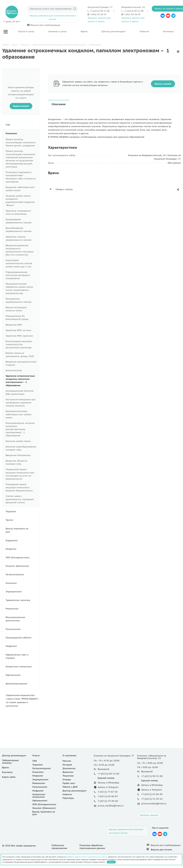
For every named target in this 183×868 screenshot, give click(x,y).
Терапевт (23, 511)
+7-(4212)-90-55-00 (100, 11)
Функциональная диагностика (23, 619)
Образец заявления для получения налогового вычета (53, 17)
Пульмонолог (23, 629)
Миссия (67, 761)
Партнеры (68, 798)
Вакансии (68, 772)
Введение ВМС (14, 325)
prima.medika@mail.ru (154, 803)
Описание (59, 104)
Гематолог (23, 583)
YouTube (168, 16)
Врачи (84, 31)
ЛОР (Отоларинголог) (23, 558)
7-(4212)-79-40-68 (108, 801)
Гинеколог (23, 133)
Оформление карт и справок (23, 656)
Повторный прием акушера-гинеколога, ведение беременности (19, 487)
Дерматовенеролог (23, 684)
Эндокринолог (23, 592)
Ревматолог (23, 609)
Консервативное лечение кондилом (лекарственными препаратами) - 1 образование (20, 429)
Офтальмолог (23, 675)
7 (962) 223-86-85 (98, 14)
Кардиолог (23, 540)
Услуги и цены (26, 31)
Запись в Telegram (108, 787)
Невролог (23, 549)
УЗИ (23, 125)
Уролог (23, 520)
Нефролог (23, 646)
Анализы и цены (57, 31)
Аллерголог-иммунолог (23, 667)
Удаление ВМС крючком (19, 336)
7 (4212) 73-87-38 (108, 792)
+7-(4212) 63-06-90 (152, 794)
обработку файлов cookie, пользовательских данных (87, 857)
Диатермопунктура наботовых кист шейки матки (19, 414)
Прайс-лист (69, 783)
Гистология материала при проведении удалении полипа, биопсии (21, 403)
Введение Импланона (18, 455)
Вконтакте (163, 16)
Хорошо (111, 862)
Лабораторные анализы (10, 762)
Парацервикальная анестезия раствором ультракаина (18, 275)
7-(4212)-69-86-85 (108, 796)
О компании (69, 755)
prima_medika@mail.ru (111, 806)
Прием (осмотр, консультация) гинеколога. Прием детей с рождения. (21, 142)
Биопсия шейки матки (18, 441)
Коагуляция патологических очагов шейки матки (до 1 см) (19, 263)
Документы (69, 768)
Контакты (168, 31)
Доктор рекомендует (114, 31)
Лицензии (68, 776)
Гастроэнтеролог (23, 574)
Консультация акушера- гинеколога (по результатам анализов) (19, 344)
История (67, 765)
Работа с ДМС (70, 787)
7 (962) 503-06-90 (132, 14)
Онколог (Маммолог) (23, 566)
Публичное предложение (59, 847)
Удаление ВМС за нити (18, 330)
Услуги (36, 755)
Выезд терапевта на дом (23, 530)
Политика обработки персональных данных (92, 847)
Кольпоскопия (14, 370)
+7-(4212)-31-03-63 (152, 799)
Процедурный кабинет (23, 638)
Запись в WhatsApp (108, 783)
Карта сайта (9, 777)
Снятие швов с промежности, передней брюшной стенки (20, 499)
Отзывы (67, 779)
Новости (144, 31)
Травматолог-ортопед (23, 600)
